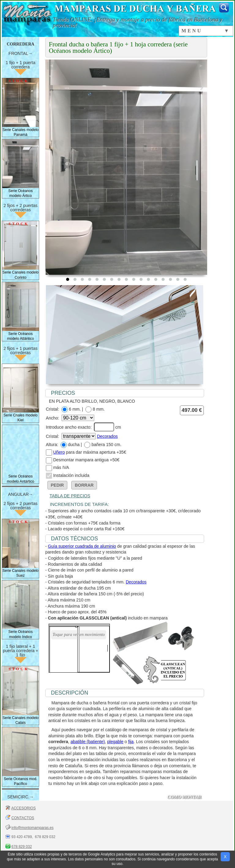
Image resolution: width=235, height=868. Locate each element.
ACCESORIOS (24, 808)
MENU (192, 31)
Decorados (107, 436)
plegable (115, 742)
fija (131, 742)
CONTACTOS (23, 818)
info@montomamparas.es (32, 828)
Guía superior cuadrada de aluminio (82, 546)
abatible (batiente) (88, 742)
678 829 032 (22, 847)
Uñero (59, 452)
